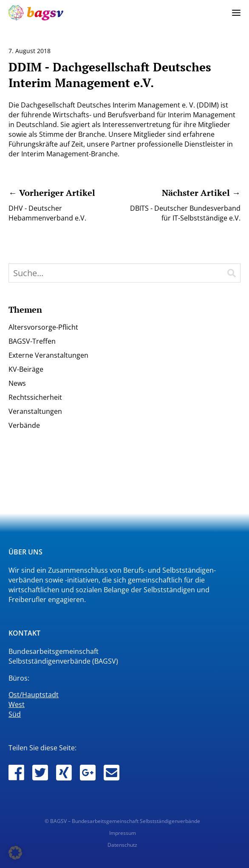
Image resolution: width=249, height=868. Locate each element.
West (17, 704)
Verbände (24, 425)
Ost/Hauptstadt (34, 695)
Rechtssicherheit (35, 397)
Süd (15, 714)
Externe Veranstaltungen (48, 355)
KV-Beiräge (26, 369)
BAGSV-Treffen (32, 341)
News (17, 383)
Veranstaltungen (35, 411)
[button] (15, 853)
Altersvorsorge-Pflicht (43, 327)
